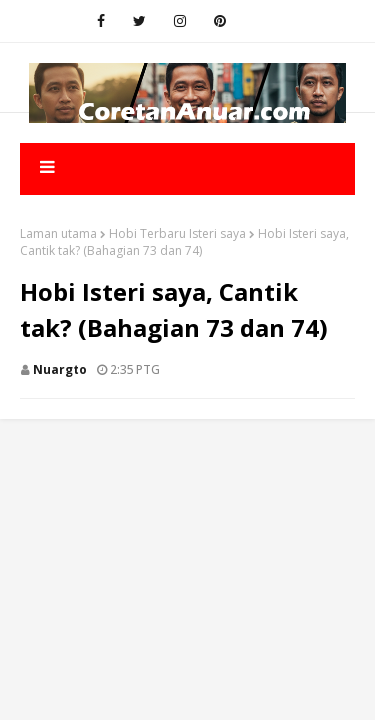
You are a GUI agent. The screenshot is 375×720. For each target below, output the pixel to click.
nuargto (60, 369)
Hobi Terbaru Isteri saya (177, 233)
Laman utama (58, 233)
